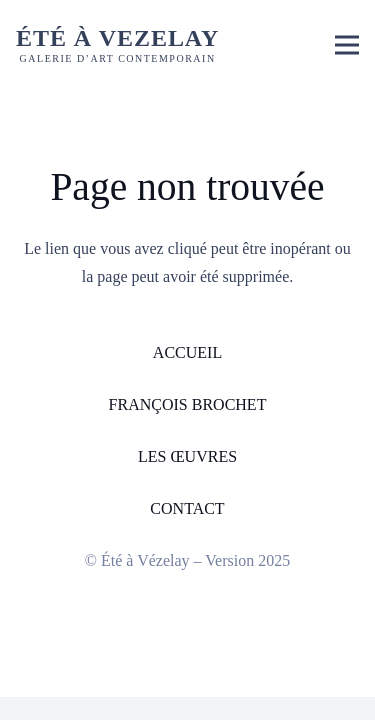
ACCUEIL (187, 352)
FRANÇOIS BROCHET (188, 404)
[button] (347, 45)
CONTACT (187, 508)
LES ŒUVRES (187, 456)
